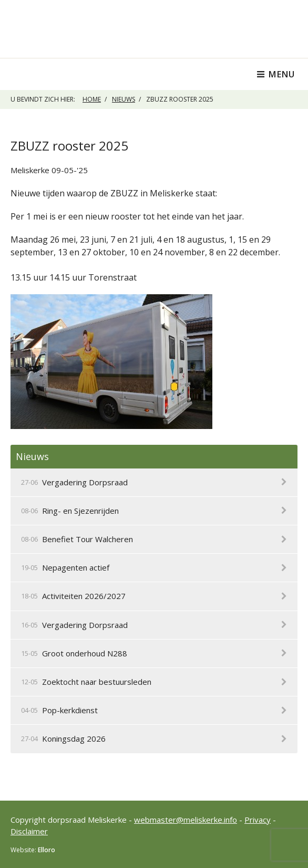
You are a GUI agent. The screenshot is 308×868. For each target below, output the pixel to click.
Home (92, 99)
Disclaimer (29, 831)
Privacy (258, 820)
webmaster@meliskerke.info (186, 820)
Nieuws (124, 99)
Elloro (47, 850)
